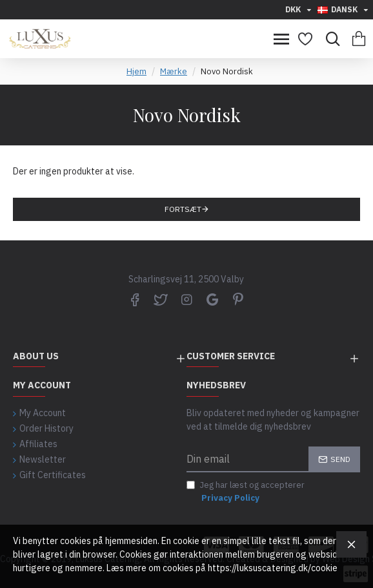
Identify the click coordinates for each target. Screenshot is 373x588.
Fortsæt (183, 209)
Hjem (136, 71)
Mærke (174, 71)
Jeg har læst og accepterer (246, 492)
